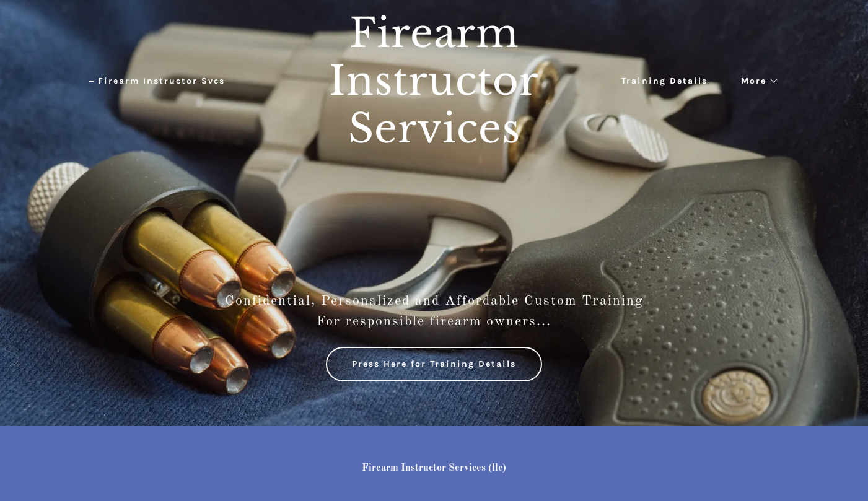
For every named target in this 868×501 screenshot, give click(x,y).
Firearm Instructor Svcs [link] (161, 81)
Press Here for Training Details (434, 364)
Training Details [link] (664, 81)
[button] (756, 81)
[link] (434, 140)
